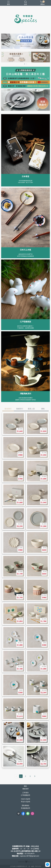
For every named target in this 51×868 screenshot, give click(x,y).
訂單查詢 (25, 793)
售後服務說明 (25, 808)
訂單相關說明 (25, 795)
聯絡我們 (25, 789)
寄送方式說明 (25, 802)
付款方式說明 (25, 799)
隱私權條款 (26, 806)
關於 (25, 786)
